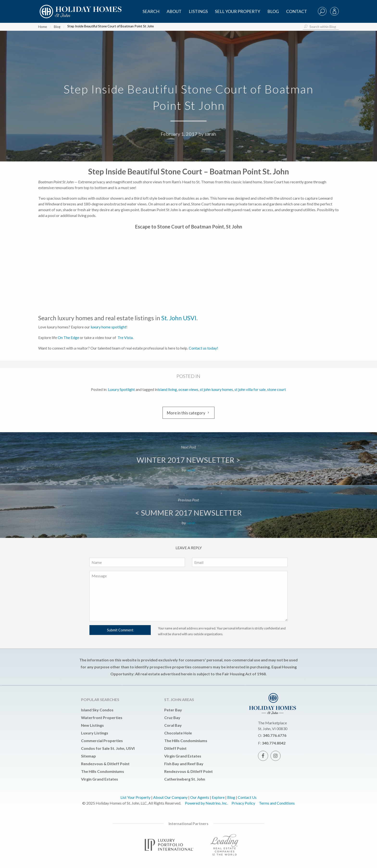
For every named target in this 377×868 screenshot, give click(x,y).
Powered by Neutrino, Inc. (206, 803)
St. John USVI (179, 318)
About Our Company (170, 797)
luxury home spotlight (108, 327)
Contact (297, 11)
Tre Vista (125, 337)
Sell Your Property (238, 11)
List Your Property (135, 797)
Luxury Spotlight (121, 389)
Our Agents (200, 797)
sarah (210, 134)
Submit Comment (120, 630)
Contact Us (247, 797)
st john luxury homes (216, 389)
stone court (276, 389)
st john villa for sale (250, 389)
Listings (198, 11)
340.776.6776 (275, 735)
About (174, 11)
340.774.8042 (274, 743)
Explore (218, 797)
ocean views (188, 389)
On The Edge (68, 337)
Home (43, 27)
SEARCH (151, 11)
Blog (273, 11)
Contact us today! (204, 348)
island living (167, 389)
